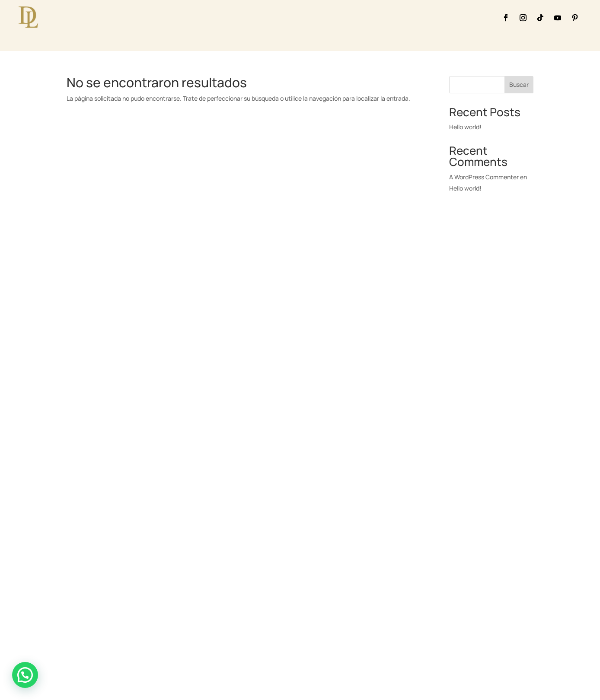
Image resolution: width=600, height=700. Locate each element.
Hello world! (465, 127)
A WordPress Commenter (484, 177)
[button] (25, 675)
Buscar (519, 84)
